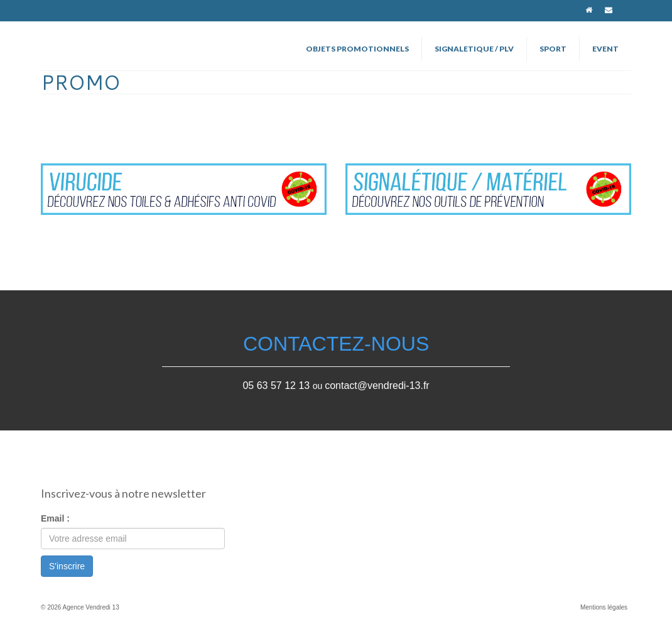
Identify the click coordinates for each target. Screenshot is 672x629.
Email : (55, 518)
